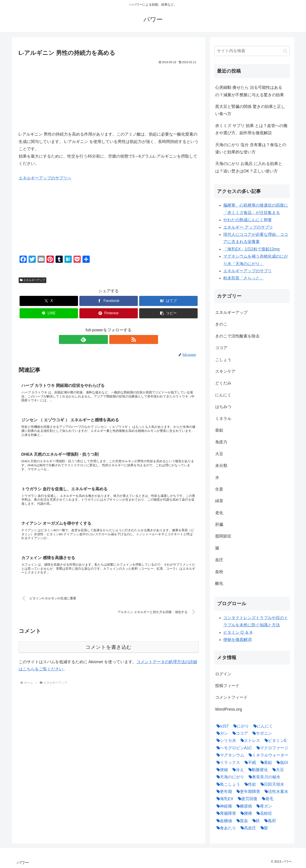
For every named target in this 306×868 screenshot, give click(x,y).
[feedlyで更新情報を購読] (103, 339)
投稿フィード (227, 686)
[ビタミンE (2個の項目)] (275, 741)
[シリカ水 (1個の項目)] (225, 741)
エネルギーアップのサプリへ (45, 178)
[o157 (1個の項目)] (222, 726)
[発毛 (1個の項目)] (267, 799)
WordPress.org (229, 709)
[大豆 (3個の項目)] (277, 770)
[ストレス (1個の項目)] (249, 741)
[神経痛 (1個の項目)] (223, 806)
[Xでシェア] (49, 301)
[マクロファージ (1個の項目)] (271, 748)
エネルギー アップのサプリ (248, 227)
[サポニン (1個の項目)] (261, 733)
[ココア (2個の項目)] (239, 733)
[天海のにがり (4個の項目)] (229, 777)
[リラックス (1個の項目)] (227, 763)
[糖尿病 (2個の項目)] (243, 806)
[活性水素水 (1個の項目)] (275, 792)
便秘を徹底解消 (237, 640)
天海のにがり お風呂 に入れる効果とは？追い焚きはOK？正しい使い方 (249, 167)
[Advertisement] (109, 99)
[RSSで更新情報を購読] (114, 339)
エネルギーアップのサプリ (248, 271)
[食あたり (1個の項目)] (225, 828)
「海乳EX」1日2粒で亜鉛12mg (251, 249)
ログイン (223, 674)
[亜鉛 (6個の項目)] (265, 763)
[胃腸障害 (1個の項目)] (225, 813)
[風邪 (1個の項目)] (269, 821)
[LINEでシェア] (49, 313)
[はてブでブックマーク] (168, 301)
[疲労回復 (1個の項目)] (247, 799)
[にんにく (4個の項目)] (262, 726)
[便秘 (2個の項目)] (221, 770)
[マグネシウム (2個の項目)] (229, 755)
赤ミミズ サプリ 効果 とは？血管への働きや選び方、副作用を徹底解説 (251, 129)
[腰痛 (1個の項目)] (245, 813)
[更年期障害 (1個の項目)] (247, 792)
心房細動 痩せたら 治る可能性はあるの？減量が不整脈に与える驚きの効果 (250, 91)
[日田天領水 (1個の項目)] (271, 784)
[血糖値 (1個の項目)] (223, 821)
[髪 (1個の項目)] (263, 828)
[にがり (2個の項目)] (240, 726)
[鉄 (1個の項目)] (255, 821)
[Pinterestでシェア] (109, 313)
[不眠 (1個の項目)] (249, 763)
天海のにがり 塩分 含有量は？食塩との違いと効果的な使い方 (251, 148)
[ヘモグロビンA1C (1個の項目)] (233, 748)
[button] (168, 313)
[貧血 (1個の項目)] (241, 821)
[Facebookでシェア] (109, 301)
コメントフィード (231, 697)
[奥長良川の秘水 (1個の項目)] (263, 777)
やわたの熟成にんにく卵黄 (248, 220)
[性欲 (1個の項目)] (249, 784)
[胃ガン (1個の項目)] (263, 806)
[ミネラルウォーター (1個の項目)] (267, 755)
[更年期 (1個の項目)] (223, 792)
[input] (252, 51)
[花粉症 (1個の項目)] (263, 813)
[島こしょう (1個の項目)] (227, 784)
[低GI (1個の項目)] (281, 763)
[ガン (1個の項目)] (221, 733)
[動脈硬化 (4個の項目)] (257, 770)
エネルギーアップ (33, 280)
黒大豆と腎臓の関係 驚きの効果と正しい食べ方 (250, 110)
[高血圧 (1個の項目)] (247, 828)
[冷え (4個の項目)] (237, 770)
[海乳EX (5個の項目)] (224, 799)
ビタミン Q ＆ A (238, 632)
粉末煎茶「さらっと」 (243, 278)
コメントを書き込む (108, 654)
